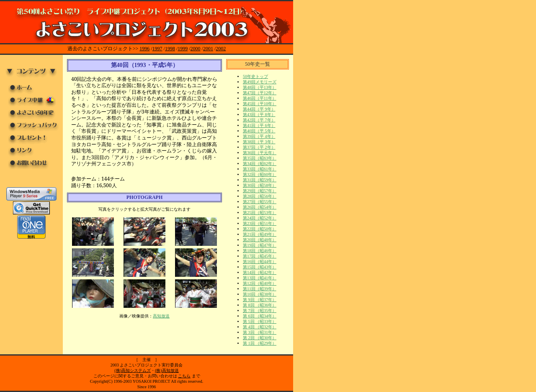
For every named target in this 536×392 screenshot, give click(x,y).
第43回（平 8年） (259, 115)
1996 (144, 49)
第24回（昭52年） (260, 218)
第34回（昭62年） (260, 164)
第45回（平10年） (260, 104)
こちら (184, 376)
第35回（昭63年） (260, 158)
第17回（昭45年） (260, 256)
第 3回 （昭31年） (260, 332)
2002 (221, 49)
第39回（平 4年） (259, 136)
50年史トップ (255, 76)
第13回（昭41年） (260, 278)
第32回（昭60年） (260, 174)
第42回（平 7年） (259, 120)
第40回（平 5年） (259, 131)
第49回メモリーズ (260, 82)
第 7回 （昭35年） (260, 311)
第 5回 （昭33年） (260, 321)
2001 (208, 49)
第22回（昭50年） (260, 229)
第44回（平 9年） (259, 109)
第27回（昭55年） (260, 202)
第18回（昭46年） (260, 251)
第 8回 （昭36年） (260, 305)
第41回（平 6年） (259, 125)
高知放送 (161, 316)
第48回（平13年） (260, 87)
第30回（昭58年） (260, 185)
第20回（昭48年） (260, 240)
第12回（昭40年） (260, 283)
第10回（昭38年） (260, 294)
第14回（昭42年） (260, 272)
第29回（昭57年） (260, 191)
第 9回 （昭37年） (260, 300)
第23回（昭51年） (260, 223)
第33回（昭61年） (260, 169)
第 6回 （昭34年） (260, 316)
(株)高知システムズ (133, 370)
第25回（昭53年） (260, 213)
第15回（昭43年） (260, 267)
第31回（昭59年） (260, 180)
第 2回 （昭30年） (260, 338)
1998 (170, 49)
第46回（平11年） (260, 98)
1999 (183, 49)
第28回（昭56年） (260, 196)
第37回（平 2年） (259, 147)
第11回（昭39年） (260, 289)
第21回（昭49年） (260, 234)
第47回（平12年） (260, 93)
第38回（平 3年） (259, 142)
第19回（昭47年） (260, 245)
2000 (196, 49)
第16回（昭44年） (260, 262)
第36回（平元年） (260, 153)
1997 (157, 49)
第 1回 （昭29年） (260, 343)
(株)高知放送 (167, 370)
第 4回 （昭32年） (260, 327)
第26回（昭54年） (260, 207)
